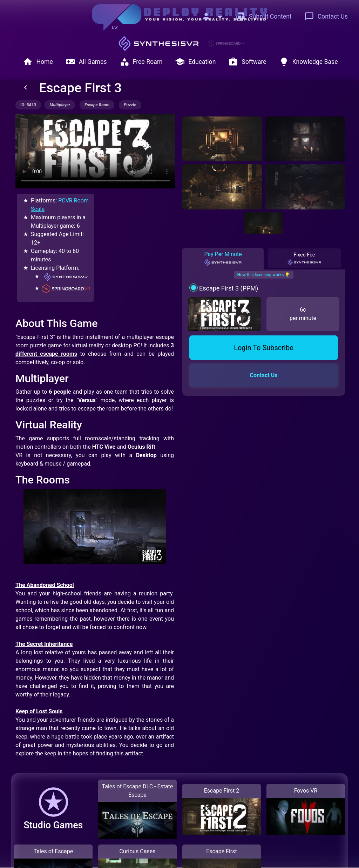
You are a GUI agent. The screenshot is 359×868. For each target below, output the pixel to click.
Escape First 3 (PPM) (229, 288)
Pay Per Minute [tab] (223, 259)
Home (38, 62)
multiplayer (60, 105)
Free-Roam (141, 62)
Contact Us (326, 16)
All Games (86, 62)
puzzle (130, 105)
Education (195, 62)
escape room (97, 105)
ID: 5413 (28, 105)
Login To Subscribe (264, 348)
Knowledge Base (309, 62)
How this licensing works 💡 (264, 275)
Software (247, 62)
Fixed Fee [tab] (304, 259)
